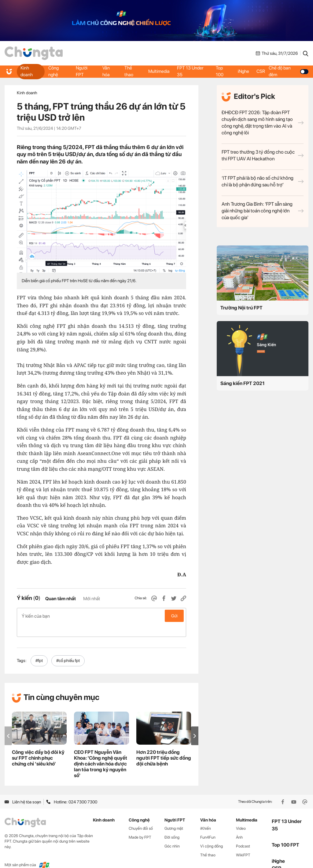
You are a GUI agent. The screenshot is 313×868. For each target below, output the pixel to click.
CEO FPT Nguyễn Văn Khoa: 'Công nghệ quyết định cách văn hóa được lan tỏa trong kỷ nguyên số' (101, 751)
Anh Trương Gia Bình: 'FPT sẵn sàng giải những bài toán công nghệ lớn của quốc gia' (263, 211)
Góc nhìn (172, 833)
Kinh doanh (27, 71)
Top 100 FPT (285, 832)
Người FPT (81, 71)
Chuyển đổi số (141, 816)
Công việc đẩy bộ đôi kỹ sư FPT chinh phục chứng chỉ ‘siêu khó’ (38, 745)
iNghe (243, 71)
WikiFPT (243, 842)
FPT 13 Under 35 (191, 71)
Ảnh (239, 824)
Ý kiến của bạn (101, 616)
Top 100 (220, 71)
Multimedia (158, 71)
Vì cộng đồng (212, 833)
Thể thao (129, 71)
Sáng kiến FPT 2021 (243, 383)
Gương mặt (174, 816)
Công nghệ (54, 71)
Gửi (174, 616)
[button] (195, 723)
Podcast (243, 833)
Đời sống (172, 824)
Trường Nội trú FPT (241, 308)
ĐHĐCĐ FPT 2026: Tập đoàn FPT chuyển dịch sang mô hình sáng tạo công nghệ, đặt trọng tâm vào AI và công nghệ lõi (263, 123)
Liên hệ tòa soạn (23, 789)
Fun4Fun (208, 824)
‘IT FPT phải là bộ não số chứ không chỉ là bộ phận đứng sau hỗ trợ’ (263, 181)
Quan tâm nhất (61, 599)
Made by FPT (140, 824)
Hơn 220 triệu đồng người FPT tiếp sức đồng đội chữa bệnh (164, 745)
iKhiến (206, 816)
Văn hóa (105, 71)
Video (241, 816)
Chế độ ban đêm (290, 71)
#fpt (39, 648)
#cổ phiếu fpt (68, 648)
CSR (263, 71)
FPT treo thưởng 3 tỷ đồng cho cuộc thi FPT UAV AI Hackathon (263, 155)
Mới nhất (92, 599)
